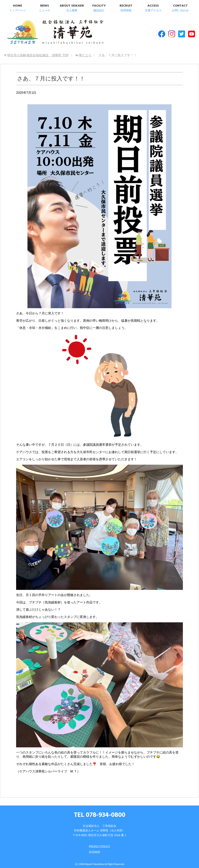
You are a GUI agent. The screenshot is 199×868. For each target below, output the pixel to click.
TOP (38, 52)
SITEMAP (94, 848)
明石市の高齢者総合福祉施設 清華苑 (45, 32)
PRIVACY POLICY (99, 843)
